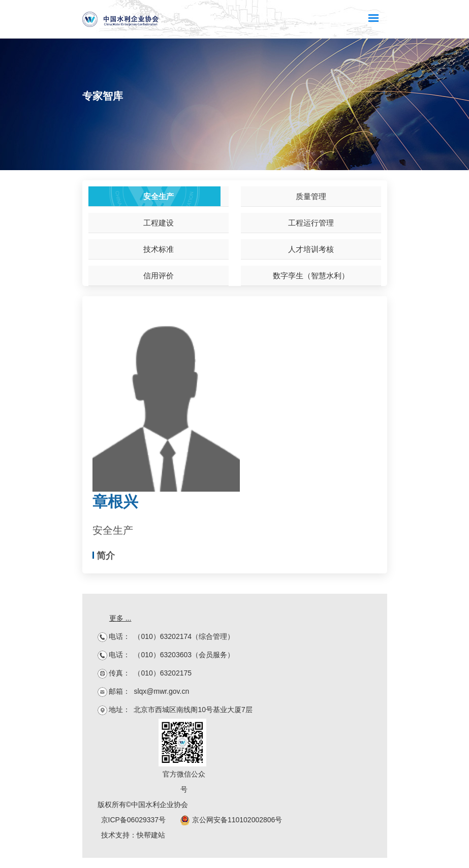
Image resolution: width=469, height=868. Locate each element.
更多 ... (120, 618)
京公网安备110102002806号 (231, 820)
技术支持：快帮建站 (133, 835)
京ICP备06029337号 (134, 820)
